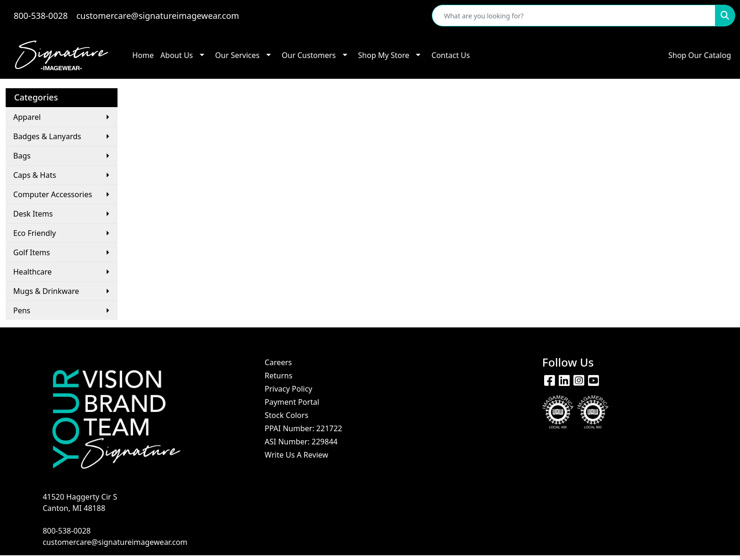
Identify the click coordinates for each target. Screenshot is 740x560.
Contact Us (450, 55)
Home (143, 55)
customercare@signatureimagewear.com (158, 16)
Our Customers (309, 55)
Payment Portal (292, 402)
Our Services (237, 55)
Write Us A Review (297, 455)
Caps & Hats (35, 175)
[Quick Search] (574, 16)
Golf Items (32, 252)
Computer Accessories (53, 194)
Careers (278, 362)
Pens (22, 310)
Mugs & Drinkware (46, 291)
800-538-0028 (41, 16)
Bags (22, 156)
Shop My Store (384, 55)
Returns (279, 376)
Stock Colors (287, 415)
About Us (177, 55)
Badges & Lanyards (47, 136)
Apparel (27, 117)
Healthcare (33, 272)
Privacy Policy (289, 389)
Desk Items (33, 214)
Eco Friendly (35, 233)
